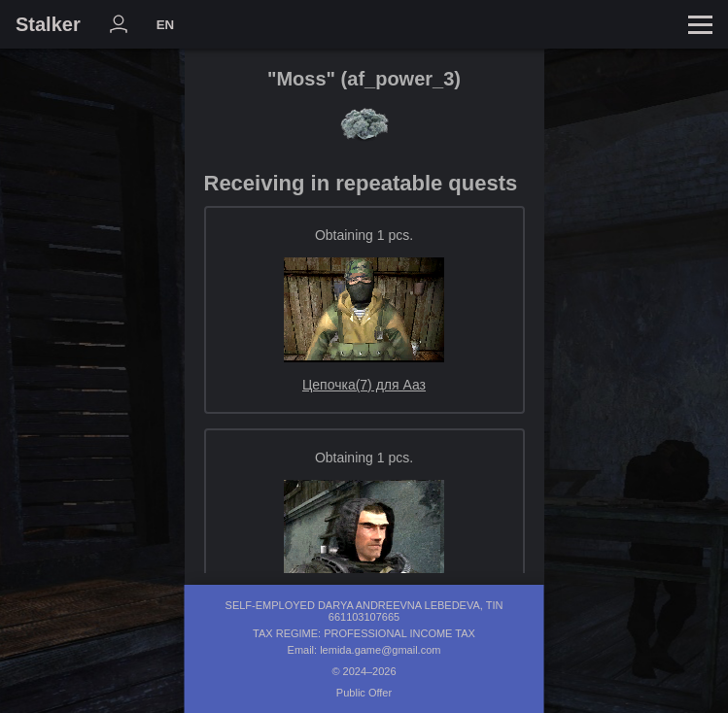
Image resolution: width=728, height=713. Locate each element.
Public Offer (364, 693)
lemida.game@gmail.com (380, 650)
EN (166, 25)
